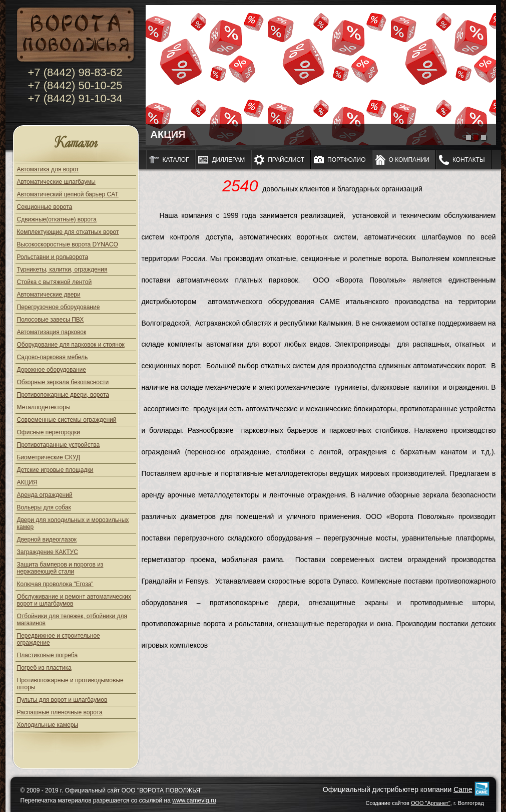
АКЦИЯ (27, 482)
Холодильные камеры (48, 725)
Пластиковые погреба (48, 655)
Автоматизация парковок (52, 332)
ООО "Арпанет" (431, 803)
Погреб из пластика (44, 668)
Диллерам (228, 160)
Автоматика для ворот (48, 169)
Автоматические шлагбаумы (56, 182)
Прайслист (286, 160)
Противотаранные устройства (59, 445)
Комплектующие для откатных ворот (68, 232)
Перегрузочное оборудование (59, 307)
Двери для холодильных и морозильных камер (73, 523)
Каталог (76, 144)
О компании (409, 160)
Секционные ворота (45, 207)
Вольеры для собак (44, 507)
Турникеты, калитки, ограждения (62, 269)
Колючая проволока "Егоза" (55, 584)
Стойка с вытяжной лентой (55, 282)
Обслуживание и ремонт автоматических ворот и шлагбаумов (74, 600)
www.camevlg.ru (194, 800)
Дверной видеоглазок (47, 539)
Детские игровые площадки (55, 470)
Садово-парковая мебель (53, 357)
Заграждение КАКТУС (48, 552)
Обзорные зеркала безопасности (63, 382)
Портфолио (347, 160)
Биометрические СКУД (49, 457)
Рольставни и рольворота (53, 257)
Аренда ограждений (45, 495)
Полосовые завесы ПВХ (51, 320)
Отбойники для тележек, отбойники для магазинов (72, 620)
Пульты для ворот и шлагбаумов (62, 700)
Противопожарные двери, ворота (63, 395)
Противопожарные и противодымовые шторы (70, 684)
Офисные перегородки (49, 432)
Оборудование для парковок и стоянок (71, 345)
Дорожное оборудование (52, 370)
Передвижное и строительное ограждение (59, 639)
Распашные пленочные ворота (60, 712)
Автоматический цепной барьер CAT (68, 194)
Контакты (469, 160)
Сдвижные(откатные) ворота (57, 219)
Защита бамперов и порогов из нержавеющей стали (60, 568)
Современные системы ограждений (67, 420)
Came (463, 789)
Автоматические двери (49, 295)
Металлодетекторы (44, 407)
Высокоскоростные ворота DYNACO (68, 244)
